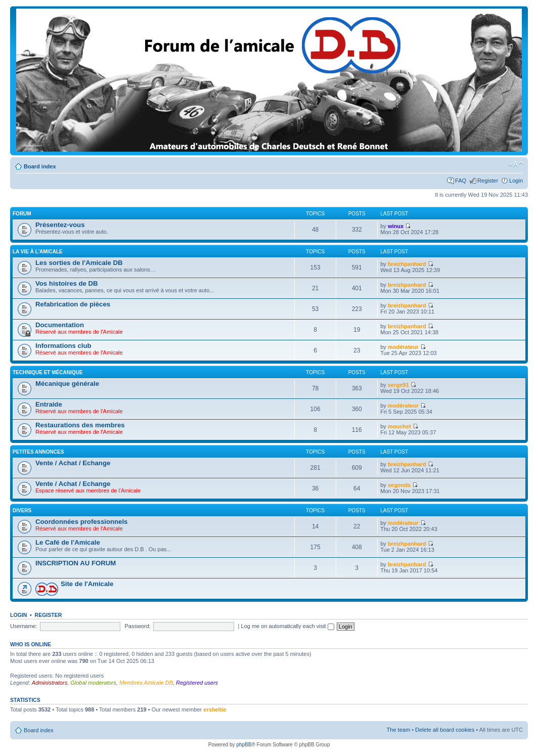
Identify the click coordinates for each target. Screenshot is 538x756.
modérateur (403, 347)
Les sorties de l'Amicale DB (79, 263)
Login (516, 181)
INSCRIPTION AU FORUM (76, 563)
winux (396, 226)
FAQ (461, 181)
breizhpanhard (407, 264)
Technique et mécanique (48, 372)
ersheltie (215, 709)
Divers (22, 510)
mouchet (399, 426)
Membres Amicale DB (146, 683)
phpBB (244, 745)
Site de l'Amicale (87, 584)
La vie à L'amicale (38, 252)
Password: (138, 626)
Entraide (49, 404)
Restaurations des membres (80, 425)
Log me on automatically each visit (288, 626)
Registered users (197, 683)
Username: (24, 626)
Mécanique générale (67, 384)
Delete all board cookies (445, 730)
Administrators (50, 683)
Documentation (60, 325)
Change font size (515, 164)
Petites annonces (38, 452)
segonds (399, 485)
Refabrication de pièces (73, 304)
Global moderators (93, 683)
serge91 (398, 385)
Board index (40, 166)
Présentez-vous (60, 225)
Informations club (63, 346)
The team (398, 730)
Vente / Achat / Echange (73, 463)
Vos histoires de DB (67, 283)
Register (488, 181)
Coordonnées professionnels (81, 522)
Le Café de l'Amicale (68, 542)
